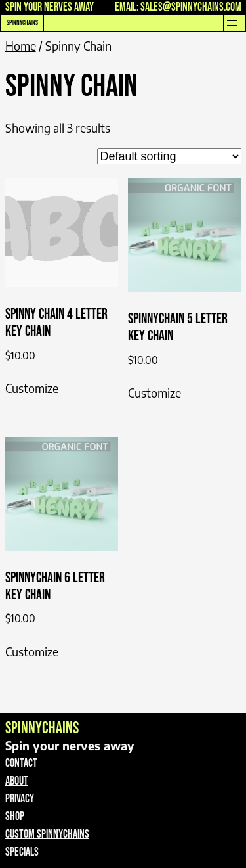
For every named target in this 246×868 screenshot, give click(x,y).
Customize (32, 388)
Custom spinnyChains (47, 834)
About (17, 781)
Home (21, 46)
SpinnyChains (22, 23)
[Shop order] (169, 156)
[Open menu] (232, 23)
